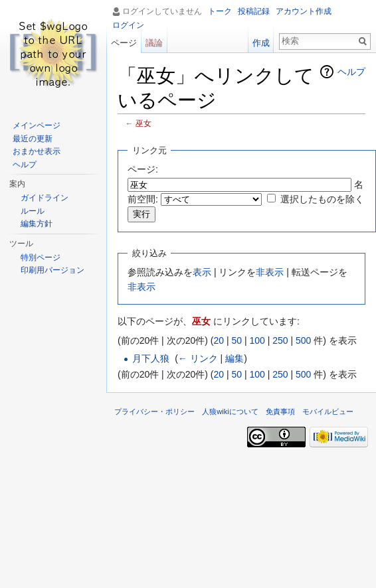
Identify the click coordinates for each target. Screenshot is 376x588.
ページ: (143, 169)
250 (280, 340)
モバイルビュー (328, 411)
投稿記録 (254, 11)
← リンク (198, 358)
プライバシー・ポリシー (154, 411)
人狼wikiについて (230, 411)
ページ (124, 43)
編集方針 (37, 224)
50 (236, 340)
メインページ (37, 125)
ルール (33, 211)
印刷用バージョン (52, 270)
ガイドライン (45, 198)
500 (303, 340)
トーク (220, 11)
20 (219, 340)
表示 (202, 272)
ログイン (128, 25)
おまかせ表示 (37, 151)
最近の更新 (33, 139)
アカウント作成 (304, 11)
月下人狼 (151, 358)
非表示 (270, 272)
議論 (154, 43)
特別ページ (41, 257)
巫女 (143, 123)
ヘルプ (351, 72)
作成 (261, 43)
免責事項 (280, 411)
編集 (235, 358)
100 (257, 340)
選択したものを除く (322, 199)
